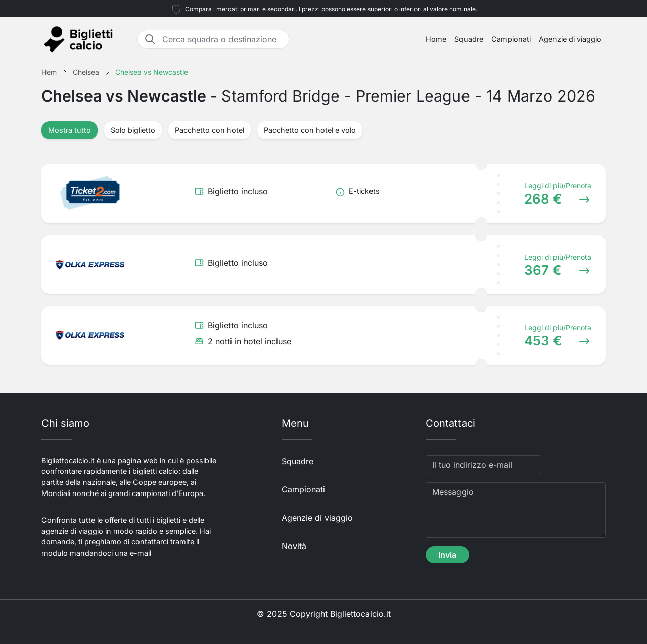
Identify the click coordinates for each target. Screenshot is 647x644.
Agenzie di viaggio (570, 39)
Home (436, 39)
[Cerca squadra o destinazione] (222, 39)
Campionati (511, 39)
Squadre (469, 39)
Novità (294, 546)
